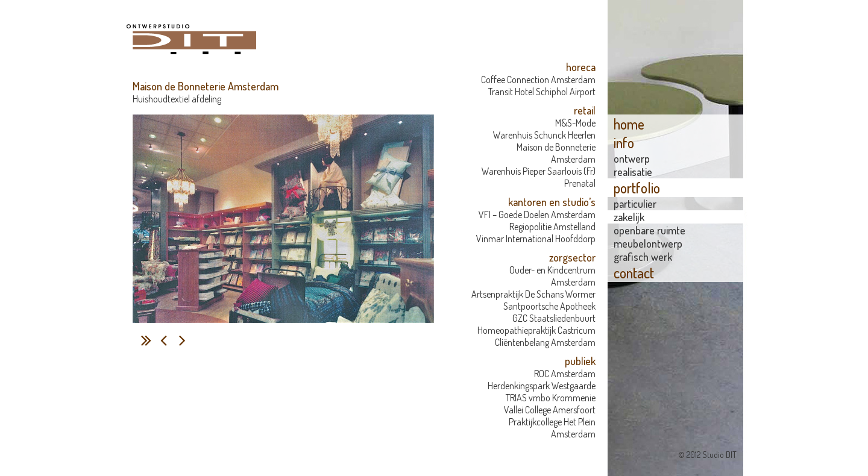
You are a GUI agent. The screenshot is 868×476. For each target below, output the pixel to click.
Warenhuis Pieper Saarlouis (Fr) (539, 171)
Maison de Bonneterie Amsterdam (556, 153)
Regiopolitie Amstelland (552, 227)
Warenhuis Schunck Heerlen (544, 135)
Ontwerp (632, 158)
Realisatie (633, 172)
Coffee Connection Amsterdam (538, 80)
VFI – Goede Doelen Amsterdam (537, 215)
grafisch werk (643, 257)
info (624, 142)
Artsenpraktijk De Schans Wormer (533, 294)
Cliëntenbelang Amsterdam (545, 342)
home (629, 124)
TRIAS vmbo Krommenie (551, 398)
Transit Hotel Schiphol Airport (542, 92)
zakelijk (629, 217)
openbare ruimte (649, 230)
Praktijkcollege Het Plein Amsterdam (552, 428)
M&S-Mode (575, 123)
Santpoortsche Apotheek (549, 306)
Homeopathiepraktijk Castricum (536, 330)
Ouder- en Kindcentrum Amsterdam (552, 276)
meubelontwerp (648, 243)
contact (634, 273)
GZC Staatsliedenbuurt (554, 318)
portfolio (637, 188)
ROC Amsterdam (565, 374)
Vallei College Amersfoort (550, 410)
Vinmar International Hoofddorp (536, 239)
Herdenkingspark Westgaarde (542, 386)
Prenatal (580, 183)
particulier (635, 204)
